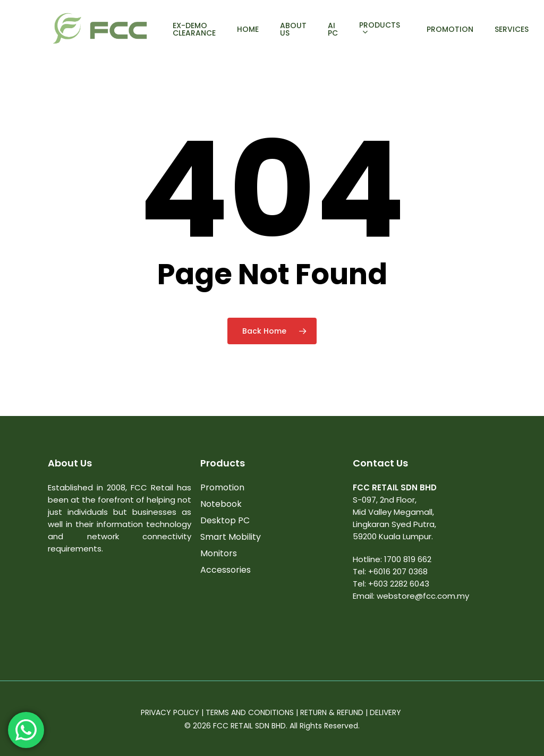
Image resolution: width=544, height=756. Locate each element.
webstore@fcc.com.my (423, 596)
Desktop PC (225, 520)
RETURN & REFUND (332, 712)
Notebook (221, 504)
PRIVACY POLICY (170, 712)
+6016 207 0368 (398, 571)
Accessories (226, 570)
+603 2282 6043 (399, 584)
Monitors (219, 553)
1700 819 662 (408, 559)
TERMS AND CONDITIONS (250, 712)
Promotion (222, 487)
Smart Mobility (231, 537)
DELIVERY (386, 712)
